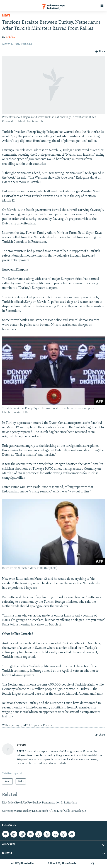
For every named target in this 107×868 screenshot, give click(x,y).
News (6, 16)
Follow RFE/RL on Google (62, 864)
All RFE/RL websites (23, 864)
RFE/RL (10, 37)
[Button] (100, 52)
